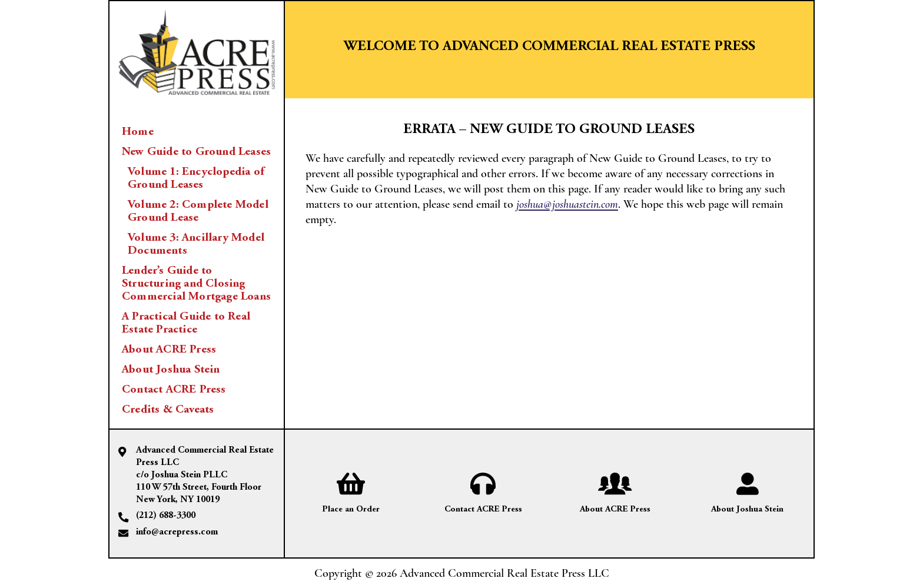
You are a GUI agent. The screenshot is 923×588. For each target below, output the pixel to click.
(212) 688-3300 (166, 516)
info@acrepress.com (177, 532)
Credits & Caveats (168, 410)
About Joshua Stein (171, 370)
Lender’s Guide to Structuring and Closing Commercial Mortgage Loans (196, 284)
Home (138, 132)
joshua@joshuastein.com (567, 204)
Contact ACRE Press (174, 390)
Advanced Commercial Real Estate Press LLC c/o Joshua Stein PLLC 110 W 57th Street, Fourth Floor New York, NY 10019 (205, 475)
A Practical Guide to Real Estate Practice (186, 323)
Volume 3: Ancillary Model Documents (196, 244)
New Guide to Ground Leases (196, 152)
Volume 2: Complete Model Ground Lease (198, 211)
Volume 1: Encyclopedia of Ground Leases (196, 178)
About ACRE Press (169, 350)
